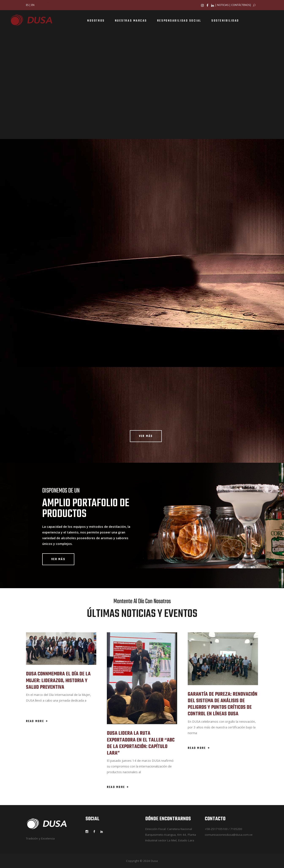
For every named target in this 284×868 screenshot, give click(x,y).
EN (33, 5)
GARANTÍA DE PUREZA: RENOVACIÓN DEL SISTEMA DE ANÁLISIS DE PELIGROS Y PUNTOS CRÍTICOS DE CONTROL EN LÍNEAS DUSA (223, 704)
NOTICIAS (223, 5)
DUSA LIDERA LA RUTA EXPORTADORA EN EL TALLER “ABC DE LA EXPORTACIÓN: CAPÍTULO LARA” (141, 743)
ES (27, 5)
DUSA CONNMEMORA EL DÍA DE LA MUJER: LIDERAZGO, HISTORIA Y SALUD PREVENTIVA (58, 681)
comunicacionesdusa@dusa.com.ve (229, 835)
